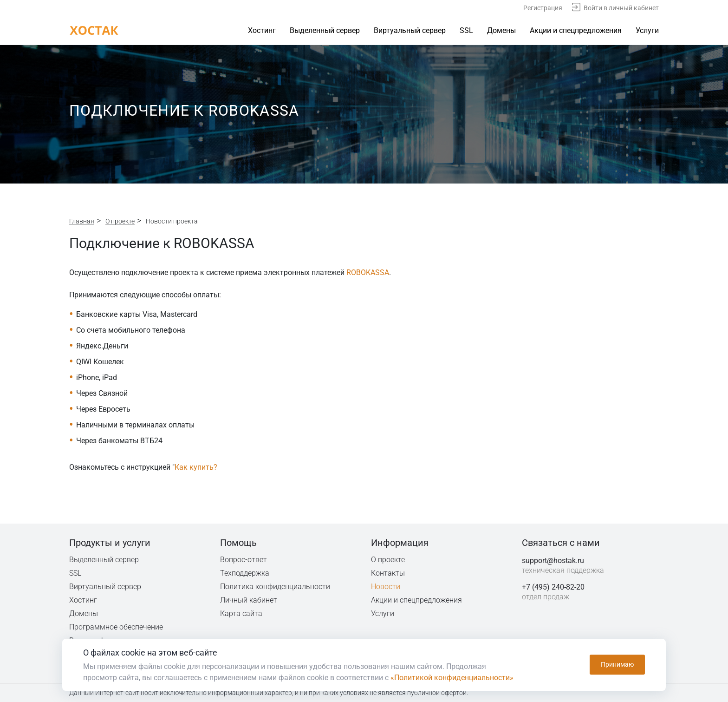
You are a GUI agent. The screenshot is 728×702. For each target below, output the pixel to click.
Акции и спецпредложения (576, 30)
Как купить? (196, 467)
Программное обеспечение (116, 627)
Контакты (388, 573)
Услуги (647, 30)
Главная (82, 221)
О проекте (120, 221)
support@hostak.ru (553, 561)
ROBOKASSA (368, 272)
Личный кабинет (249, 600)
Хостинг (262, 30)
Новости (386, 587)
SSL (466, 30)
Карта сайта (241, 613)
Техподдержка (245, 573)
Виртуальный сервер (410, 30)
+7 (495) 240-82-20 (553, 587)
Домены (501, 30)
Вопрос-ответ (243, 560)
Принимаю (617, 665)
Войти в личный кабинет (621, 8)
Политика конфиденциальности (276, 587)
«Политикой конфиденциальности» (452, 678)
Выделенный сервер (325, 30)
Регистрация (543, 8)
